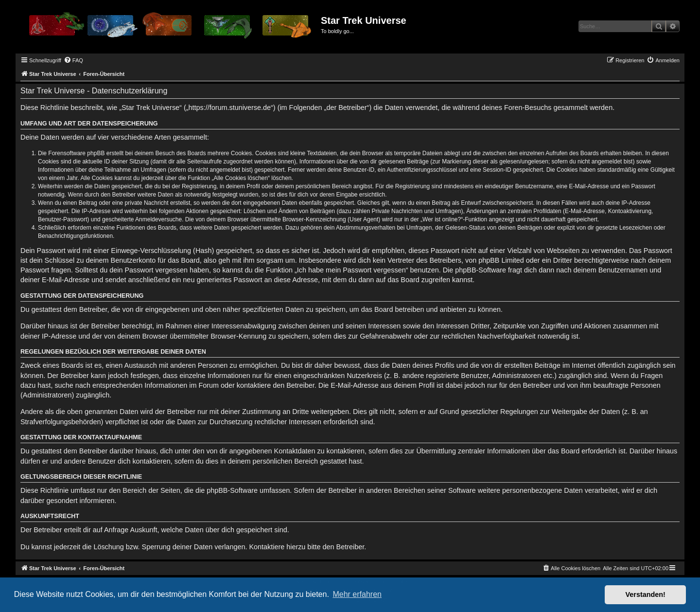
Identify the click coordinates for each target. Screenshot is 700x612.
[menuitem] (73, 60)
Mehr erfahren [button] (357, 594)
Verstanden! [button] (646, 594)
